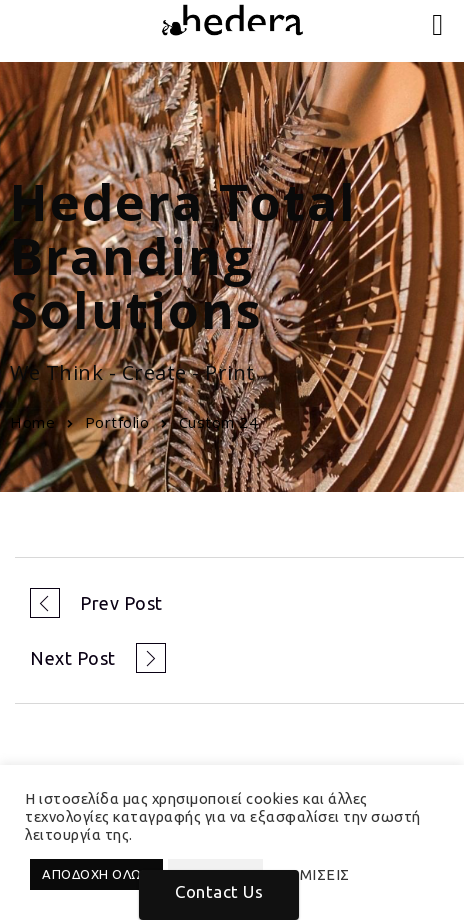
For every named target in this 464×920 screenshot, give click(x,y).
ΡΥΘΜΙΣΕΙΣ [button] (309, 874)
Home (32, 422)
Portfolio (117, 422)
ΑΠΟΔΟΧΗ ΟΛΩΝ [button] (96, 874)
